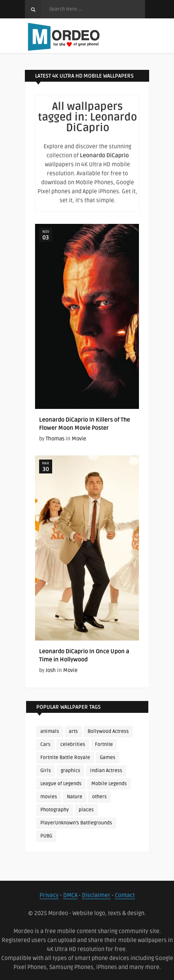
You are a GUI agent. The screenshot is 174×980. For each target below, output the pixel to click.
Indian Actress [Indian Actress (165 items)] (106, 771)
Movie (79, 439)
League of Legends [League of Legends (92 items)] (61, 784)
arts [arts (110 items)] (73, 731)
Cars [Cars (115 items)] (45, 744)
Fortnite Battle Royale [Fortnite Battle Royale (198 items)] (65, 758)
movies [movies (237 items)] (49, 797)
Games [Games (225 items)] (108, 758)
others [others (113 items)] (99, 797)
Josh (51, 670)
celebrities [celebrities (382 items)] (73, 744)
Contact (125, 895)
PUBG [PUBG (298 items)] (46, 836)
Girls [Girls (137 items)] (46, 771)
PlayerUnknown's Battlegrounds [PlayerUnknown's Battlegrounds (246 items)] (76, 823)
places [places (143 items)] (86, 810)
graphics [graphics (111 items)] (70, 771)
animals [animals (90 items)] (50, 731)
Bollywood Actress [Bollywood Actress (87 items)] (108, 731)
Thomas (55, 439)
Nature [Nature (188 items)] (75, 797)
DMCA (70, 895)
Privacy (49, 895)
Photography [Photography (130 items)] (55, 810)
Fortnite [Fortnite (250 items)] (104, 744)
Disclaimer (96, 895)
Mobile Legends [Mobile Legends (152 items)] (109, 784)
